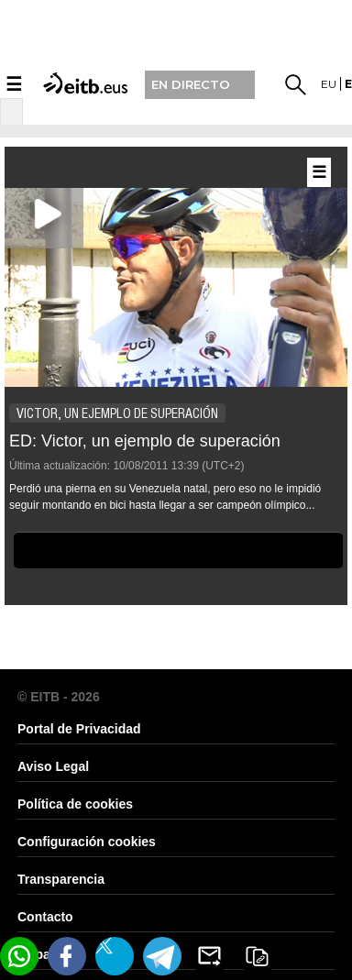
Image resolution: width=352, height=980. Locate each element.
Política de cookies (75, 804)
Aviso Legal (53, 766)
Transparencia (61, 879)
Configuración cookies (87, 842)
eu (329, 84)
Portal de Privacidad (79, 729)
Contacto (45, 917)
